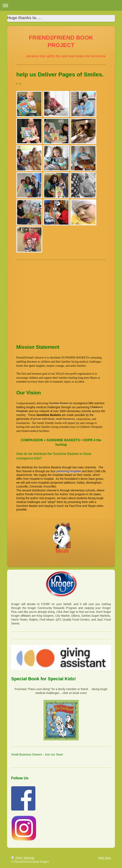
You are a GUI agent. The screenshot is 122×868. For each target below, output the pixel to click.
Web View (104, 858)
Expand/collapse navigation (61, 5)
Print (17, 858)
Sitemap (29, 858)
